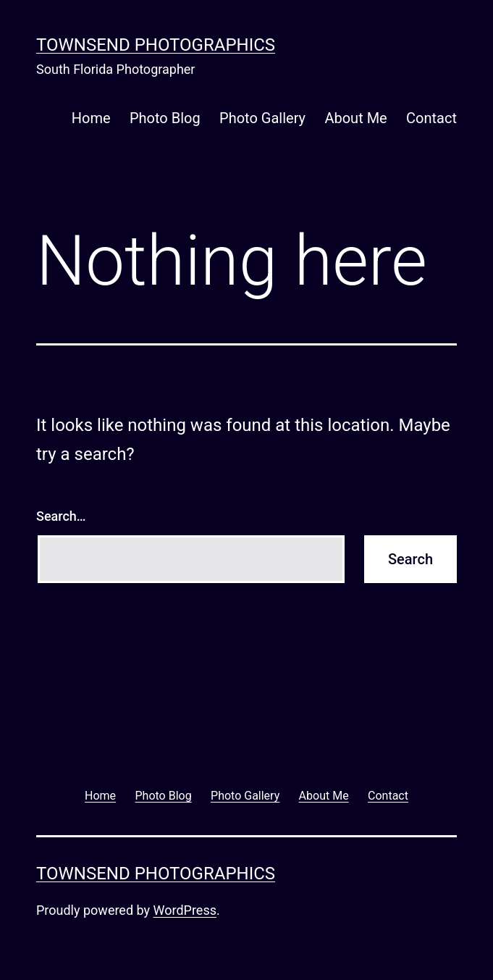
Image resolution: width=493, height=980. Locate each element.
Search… (61, 516)
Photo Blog (165, 118)
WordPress (185, 910)
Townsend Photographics (156, 45)
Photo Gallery (262, 118)
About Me (355, 118)
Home (91, 118)
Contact (431, 118)
